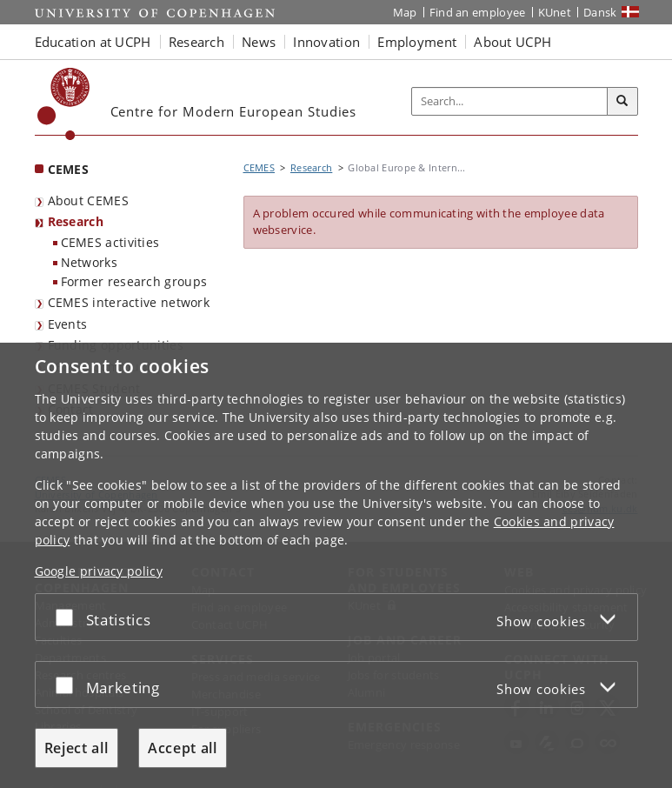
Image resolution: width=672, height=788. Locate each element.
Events (68, 324)
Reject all (77, 748)
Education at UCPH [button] (93, 42)
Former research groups (134, 281)
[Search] (622, 102)
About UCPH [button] (512, 42)
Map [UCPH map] (405, 12)
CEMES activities (110, 242)
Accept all (183, 748)
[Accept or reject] (69, 617)
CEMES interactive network (129, 302)
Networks (89, 262)
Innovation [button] (326, 42)
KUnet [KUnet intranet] (555, 12)
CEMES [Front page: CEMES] (69, 169)
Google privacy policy (99, 571)
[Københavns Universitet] (64, 104)
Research (76, 221)
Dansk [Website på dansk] (600, 12)
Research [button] (196, 42)
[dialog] (336, 565)
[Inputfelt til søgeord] (510, 101)
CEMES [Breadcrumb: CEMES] (259, 167)
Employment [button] (417, 42)
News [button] (259, 42)
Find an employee (478, 12)
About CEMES (88, 200)
